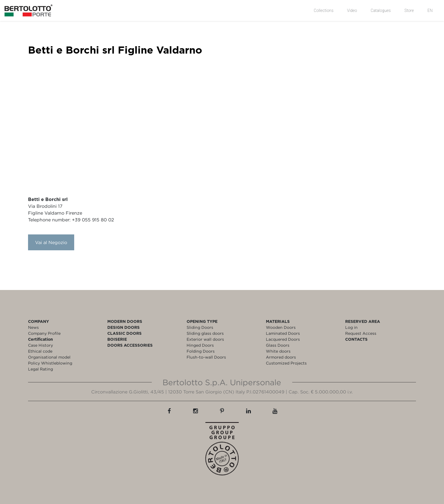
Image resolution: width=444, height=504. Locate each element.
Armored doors (281, 357)
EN (430, 10)
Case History (40, 345)
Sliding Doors (200, 327)
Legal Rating (40, 369)
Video (352, 10)
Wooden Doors (281, 327)
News (33, 327)
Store (409, 10)
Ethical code (40, 351)
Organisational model (49, 357)
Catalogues (381, 10)
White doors (278, 351)
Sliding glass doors (205, 333)
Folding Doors (201, 351)
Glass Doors (278, 345)
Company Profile (44, 333)
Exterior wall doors (205, 339)
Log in (351, 327)
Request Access (361, 333)
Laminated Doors (283, 333)
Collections (324, 10)
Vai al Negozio (51, 242)
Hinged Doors (200, 345)
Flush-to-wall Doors (206, 357)
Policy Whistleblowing (50, 363)
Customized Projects (286, 363)
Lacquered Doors (283, 339)
